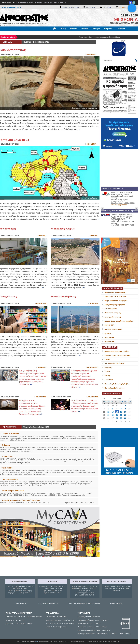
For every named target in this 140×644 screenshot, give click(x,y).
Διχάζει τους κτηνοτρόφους (115, 305)
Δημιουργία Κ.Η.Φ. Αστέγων (115, 297)
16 (125, 412)
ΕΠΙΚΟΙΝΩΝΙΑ (116, 603)
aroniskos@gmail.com (119, 205)
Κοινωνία (73, 29)
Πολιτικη (42, 235)
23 (125, 415)
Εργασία (19, 33)
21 (117, 415)
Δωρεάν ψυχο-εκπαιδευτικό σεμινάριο (119, 321)
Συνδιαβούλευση (111, 309)
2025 (125, 401)
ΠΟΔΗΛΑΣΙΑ (109, 337)
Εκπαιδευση (93, 367)
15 (121, 412)
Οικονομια (91, 54)
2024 (121, 401)
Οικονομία (84, 29)
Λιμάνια (107, 372)
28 (117, 418)
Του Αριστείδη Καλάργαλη (114, 363)
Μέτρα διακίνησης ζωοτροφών (116, 301)
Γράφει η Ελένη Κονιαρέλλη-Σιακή (117, 355)
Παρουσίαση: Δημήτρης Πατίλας (117, 351)
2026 (130, 401)
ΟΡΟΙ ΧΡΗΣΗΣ (21, 603)
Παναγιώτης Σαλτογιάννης (114, 388)
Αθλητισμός (108, 29)
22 (121, 415)
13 (113, 412)
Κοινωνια (94, 303)
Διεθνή (60, 33)
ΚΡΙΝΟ (107, 359)
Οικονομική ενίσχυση (113, 313)
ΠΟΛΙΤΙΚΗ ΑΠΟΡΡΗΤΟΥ (48, 603)
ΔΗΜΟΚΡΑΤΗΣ (8, 3)
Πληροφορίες (71, 33)
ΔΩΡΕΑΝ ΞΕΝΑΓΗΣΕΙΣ (113, 329)
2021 (108, 401)
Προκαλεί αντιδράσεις (63, 297)
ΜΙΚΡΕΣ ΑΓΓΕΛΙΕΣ (119, 469)
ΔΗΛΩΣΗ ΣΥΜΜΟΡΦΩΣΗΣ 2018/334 (84, 603)
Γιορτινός (108, 368)
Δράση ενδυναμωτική (113, 317)
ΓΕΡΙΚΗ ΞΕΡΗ (110, 325)
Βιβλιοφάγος (31, 33)
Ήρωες (107, 376)
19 (108, 415)
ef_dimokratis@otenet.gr (127, 7)
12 (108, 412)
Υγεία (41, 33)
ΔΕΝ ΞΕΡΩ (109, 380)
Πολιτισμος (41, 397)
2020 (104, 401)
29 (121, 418)
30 (125, 418)
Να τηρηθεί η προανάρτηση (115, 292)
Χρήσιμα (50, 33)
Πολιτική (63, 29)
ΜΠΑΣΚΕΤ (108, 333)
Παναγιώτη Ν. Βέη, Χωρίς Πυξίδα (117, 384)
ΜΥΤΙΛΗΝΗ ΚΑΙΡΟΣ (119, 438)
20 (113, 415)
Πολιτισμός (96, 29)
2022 (113, 401)
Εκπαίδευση (121, 29)
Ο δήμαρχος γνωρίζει (63, 229)
